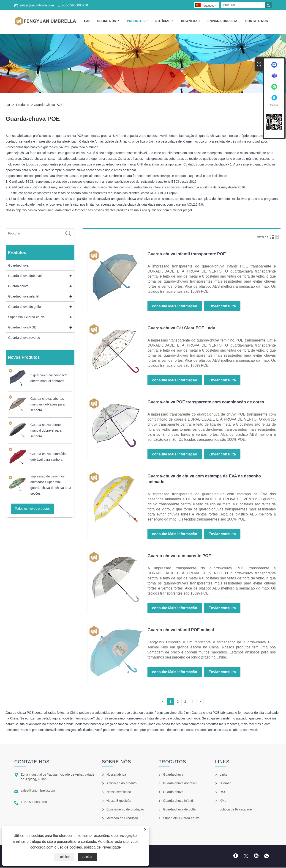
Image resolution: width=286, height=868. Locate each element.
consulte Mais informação (175, 307)
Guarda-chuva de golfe (25, 307)
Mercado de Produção (122, 818)
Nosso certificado (119, 792)
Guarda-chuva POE (48, 105)
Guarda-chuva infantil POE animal (181, 630)
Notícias (165, 21)
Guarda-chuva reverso (24, 338)
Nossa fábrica (116, 775)
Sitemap (225, 784)
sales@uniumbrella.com (37, 5)
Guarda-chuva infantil (23, 297)
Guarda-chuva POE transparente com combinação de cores (206, 402)
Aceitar (87, 857)
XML (223, 801)
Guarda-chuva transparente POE (179, 556)
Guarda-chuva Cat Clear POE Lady (181, 328)
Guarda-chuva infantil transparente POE (187, 254)
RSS (223, 792)
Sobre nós (108, 21)
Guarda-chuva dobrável (25, 276)
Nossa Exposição (119, 801)
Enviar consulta (222, 21)
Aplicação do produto (122, 784)
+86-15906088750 (75, 5)
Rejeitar (64, 857)
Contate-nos (257, 21)
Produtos (137, 21)
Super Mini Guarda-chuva (27, 318)
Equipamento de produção (125, 810)
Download (190, 21)
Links (223, 775)
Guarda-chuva (18, 266)
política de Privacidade (102, 847)
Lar (87, 21)
